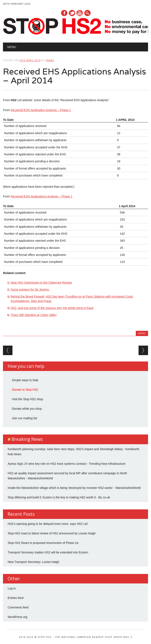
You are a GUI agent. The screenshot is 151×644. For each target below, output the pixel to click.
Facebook (64, 13)
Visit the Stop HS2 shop (27, 399)
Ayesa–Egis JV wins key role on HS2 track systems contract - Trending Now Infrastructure (67, 464)
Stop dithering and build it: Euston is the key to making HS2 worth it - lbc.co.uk (59, 497)
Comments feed (18, 607)
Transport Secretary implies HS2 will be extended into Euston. (48, 552)
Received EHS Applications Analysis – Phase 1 (42, 196)
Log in (12, 588)
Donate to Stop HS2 (25, 390)
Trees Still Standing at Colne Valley (34, 315)
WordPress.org (17, 617)
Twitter (72, 13)
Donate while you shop (27, 409)
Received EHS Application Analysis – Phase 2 (41, 110)
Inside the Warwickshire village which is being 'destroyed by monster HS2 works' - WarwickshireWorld (74, 488)
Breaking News (27, 439)
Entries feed (16, 598)
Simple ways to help (25, 380)
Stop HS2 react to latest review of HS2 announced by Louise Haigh (52, 533)
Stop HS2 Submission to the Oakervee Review (41, 283)
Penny (50, 60)
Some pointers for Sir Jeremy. (30, 290)
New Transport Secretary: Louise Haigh (33, 562)
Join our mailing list (24, 418)
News (142, 333)
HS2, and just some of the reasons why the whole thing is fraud (52, 308)
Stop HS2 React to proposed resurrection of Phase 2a (43, 543)
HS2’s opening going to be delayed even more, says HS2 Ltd (48, 524)
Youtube (80, 13)
